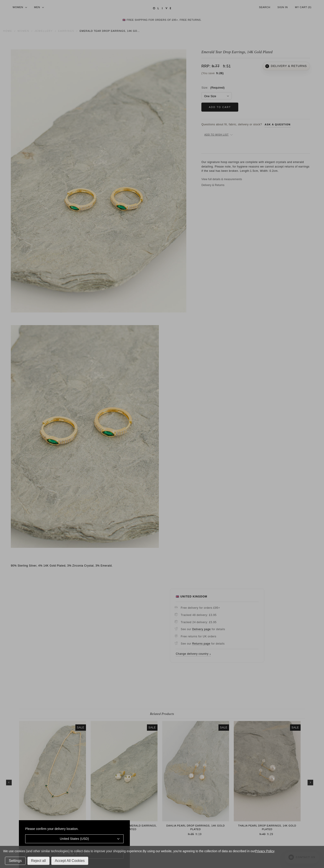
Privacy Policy (264, 851)
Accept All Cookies (70, 861)
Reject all (38, 861)
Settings (15, 861)
